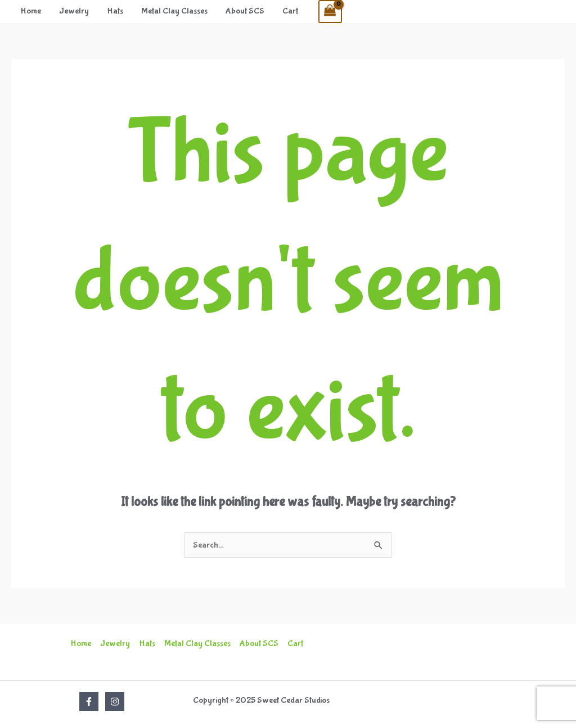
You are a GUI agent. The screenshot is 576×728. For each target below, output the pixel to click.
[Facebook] (89, 702)
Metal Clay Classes (174, 11)
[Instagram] (115, 702)
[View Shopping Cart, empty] (330, 12)
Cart (290, 11)
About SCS (245, 11)
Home (31, 11)
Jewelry (74, 11)
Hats (115, 11)
